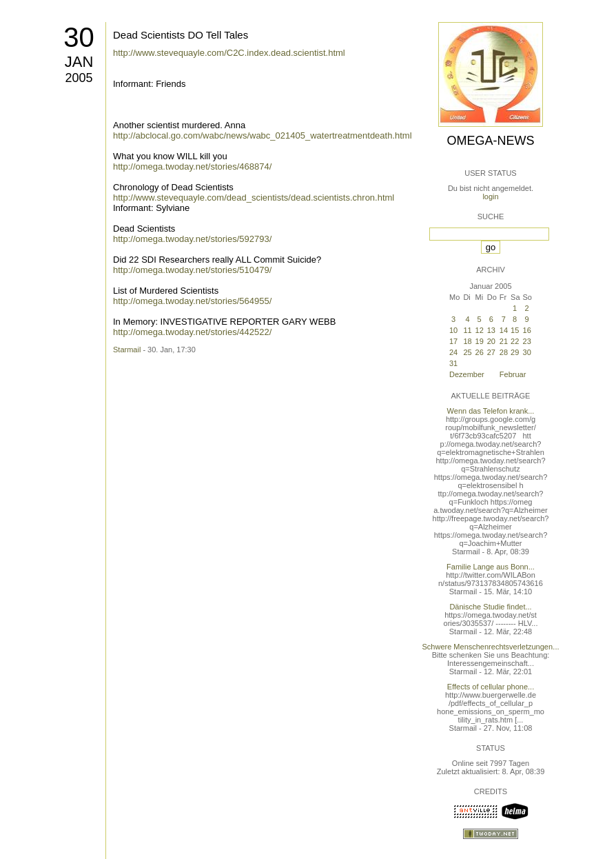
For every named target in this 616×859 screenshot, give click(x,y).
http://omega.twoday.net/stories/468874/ (192, 166)
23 (527, 341)
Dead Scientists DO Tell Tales (181, 35)
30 (79, 37)
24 (453, 352)
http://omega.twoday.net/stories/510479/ (192, 270)
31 (453, 363)
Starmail (127, 350)
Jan (79, 62)
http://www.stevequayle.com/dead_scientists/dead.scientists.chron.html (254, 198)
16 (527, 330)
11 (467, 330)
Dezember (467, 374)
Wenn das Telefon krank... (491, 411)
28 (504, 352)
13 (491, 330)
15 (515, 330)
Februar (513, 374)
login (490, 196)
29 (515, 352)
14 (504, 330)
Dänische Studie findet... (490, 607)
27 (491, 352)
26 (480, 352)
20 (491, 341)
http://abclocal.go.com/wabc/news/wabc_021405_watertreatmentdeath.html (263, 135)
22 (515, 341)
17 (453, 341)
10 (453, 330)
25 (467, 352)
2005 (79, 78)
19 (480, 341)
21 (504, 341)
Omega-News (490, 141)
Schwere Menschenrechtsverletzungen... (491, 647)
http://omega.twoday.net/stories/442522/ (192, 332)
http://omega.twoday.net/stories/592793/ (192, 239)
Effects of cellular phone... (491, 687)
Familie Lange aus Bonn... (491, 567)
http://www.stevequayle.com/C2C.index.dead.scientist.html (229, 53)
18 (467, 341)
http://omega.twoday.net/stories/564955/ (192, 301)
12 (480, 330)
